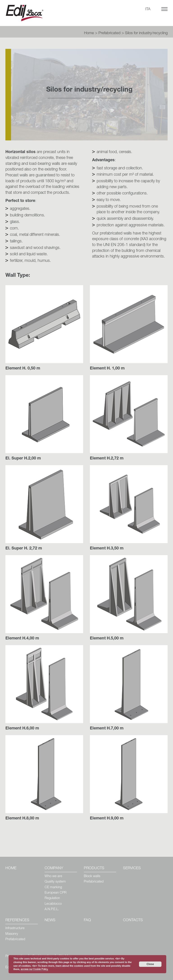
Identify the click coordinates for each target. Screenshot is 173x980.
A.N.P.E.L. (52, 909)
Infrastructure (15, 928)
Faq (87, 920)
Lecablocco (53, 904)
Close (150, 964)
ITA (148, 9)
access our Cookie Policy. (34, 969)
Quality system (55, 882)
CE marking (53, 887)
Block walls (92, 876)
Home (89, 33)
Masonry (12, 934)
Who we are (53, 876)
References (17, 920)
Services (132, 868)
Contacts (133, 920)
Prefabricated (109, 33)
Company (54, 868)
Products (94, 868)
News (50, 920)
